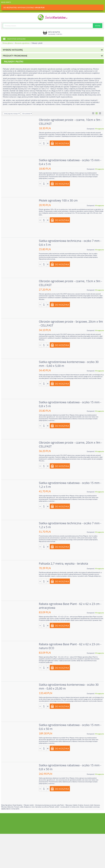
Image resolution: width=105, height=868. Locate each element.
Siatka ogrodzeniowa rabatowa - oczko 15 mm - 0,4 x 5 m (70, 162)
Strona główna (8, 43)
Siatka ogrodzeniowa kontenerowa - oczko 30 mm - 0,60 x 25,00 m (69, 683)
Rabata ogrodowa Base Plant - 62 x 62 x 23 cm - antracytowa (70, 603)
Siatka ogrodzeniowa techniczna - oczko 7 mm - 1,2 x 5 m (70, 523)
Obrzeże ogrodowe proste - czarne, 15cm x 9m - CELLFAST (71, 282)
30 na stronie (27, 114)
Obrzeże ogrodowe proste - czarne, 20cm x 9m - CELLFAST (71, 442)
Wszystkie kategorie (14, 39)
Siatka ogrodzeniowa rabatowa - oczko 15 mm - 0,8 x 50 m (70, 763)
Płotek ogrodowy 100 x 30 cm (59, 200)
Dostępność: (91, 129)
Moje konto (6, 2)
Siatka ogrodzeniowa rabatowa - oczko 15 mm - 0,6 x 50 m (70, 723)
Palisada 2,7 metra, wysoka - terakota (64, 561)
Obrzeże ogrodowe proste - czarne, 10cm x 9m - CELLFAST (71, 122)
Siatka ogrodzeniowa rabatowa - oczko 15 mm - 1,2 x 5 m (70, 483)
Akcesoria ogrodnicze (22, 43)
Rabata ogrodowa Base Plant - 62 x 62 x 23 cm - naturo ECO (70, 643)
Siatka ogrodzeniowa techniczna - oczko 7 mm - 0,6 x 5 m (70, 242)
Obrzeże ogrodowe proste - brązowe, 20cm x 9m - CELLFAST (71, 322)
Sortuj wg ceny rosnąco (12, 114)
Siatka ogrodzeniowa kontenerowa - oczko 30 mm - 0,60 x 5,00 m (69, 362)
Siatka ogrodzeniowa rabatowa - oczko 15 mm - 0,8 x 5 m (70, 402)
